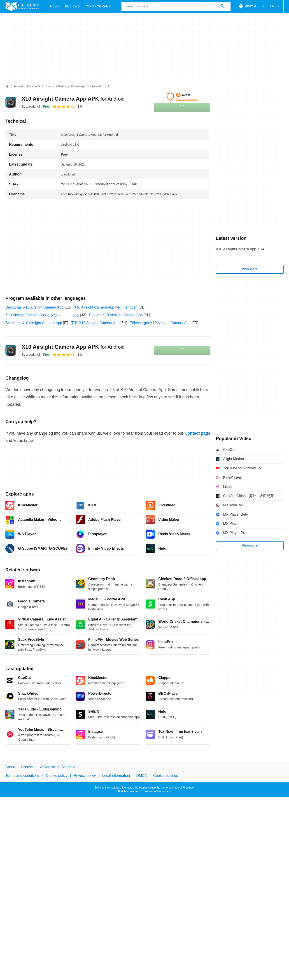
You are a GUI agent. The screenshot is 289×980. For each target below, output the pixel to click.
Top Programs (98, 6)
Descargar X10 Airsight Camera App (34, 307)
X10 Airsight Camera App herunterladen (106, 307)
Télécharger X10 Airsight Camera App (160, 323)
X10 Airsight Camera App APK (73, 99)
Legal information (116, 776)
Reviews (72, 6)
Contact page (197, 433)
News (55, 6)
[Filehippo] (22, 6)
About (10, 767)
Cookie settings (166, 776)
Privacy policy (85, 776)
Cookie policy (57, 776)
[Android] (18, 86)
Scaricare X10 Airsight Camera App (34, 323)
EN (276, 6)
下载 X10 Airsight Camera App (95, 323)
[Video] (48, 86)
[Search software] (222, 6)
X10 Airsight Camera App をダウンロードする (42, 315)
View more (250, 269)
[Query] (176, 6)
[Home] (7, 86)
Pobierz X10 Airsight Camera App (116, 315)
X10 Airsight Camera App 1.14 (240, 249)
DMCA (142, 776)
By (31, 106)
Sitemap (68, 767)
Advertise (48, 767)
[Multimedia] (34, 86)
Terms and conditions (22, 776)
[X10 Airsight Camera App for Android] (78, 86)
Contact (27, 767)
